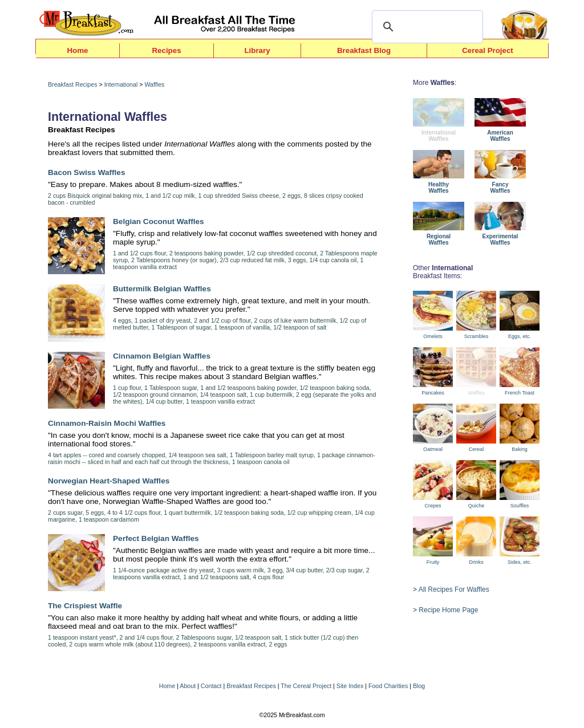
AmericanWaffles (500, 136)
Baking (520, 449)
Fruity (433, 562)
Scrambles (476, 336)
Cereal (476, 449)
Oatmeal (433, 449)
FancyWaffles (500, 188)
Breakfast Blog (364, 50)
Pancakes (433, 393)
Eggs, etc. (520, 336)
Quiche (476, 506)
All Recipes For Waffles (454, 589)
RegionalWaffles (439, 239)
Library (257, 50)
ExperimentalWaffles (500, 239)
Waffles (154, 84)
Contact (211, 686)
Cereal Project (488, 50)
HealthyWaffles (439, 188)
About (188, 686)
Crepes (433, 506)
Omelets (433, 336)
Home (77, 50)
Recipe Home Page (448, 610)
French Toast (520, 393)
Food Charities (388, 686)
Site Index (350, 686)
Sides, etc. (520, 562)
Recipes (166, 50)
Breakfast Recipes (72, 84)
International (121, 84)
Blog (419, 686)
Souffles (520, 506)
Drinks (476, 562)
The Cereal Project (306, 686)
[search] (426, 27)
